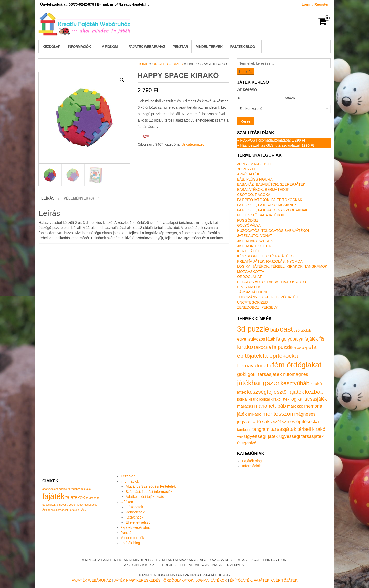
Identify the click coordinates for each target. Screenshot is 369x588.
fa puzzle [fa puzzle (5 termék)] (283, 347)
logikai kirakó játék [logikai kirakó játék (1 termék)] (274, 399)
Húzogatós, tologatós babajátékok (274, 231)
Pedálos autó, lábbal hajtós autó (271, 282)
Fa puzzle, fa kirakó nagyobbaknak (272, 210)
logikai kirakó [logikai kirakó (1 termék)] (248, 399)
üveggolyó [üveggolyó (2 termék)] (247, 443)
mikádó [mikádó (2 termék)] (255, 414)
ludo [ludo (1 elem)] (80, 505)
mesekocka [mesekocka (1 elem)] (90, 505)
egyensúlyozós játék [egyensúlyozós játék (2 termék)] (256, 339)
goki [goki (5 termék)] (242, 374)
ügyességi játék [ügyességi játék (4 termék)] (261, 436)
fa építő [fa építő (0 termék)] (306, 348)
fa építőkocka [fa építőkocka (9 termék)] (280, 356)
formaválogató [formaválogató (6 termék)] (254, 366)
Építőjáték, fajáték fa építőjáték (264, 580)
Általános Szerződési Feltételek (151, 486)
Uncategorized (168, 64)
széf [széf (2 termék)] (277, 422)
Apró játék (248, 174)
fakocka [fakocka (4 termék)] (262, 347)
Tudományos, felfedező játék (268, 297)
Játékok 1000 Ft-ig (255, 246)
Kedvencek (134, 517)
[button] (122, 80)
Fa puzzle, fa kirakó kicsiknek (267, 205)
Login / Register (315, 4)
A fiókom (111, 47)
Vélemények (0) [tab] (79, 198)
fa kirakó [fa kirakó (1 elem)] (91, 498)
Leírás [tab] (48, 198)
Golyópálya (249, 225)
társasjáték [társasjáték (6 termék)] (283, 429)
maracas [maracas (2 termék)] (245, 406)
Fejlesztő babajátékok (261, 215)
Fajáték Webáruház (91, 580)
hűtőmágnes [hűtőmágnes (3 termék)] (296, 374)
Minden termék (209, 47)
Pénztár (180, 47)
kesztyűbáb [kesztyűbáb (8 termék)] (295, 383)
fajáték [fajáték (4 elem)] (53, 496)
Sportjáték (249, 287)
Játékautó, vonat (255, 236)
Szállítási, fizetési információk (149, 492)
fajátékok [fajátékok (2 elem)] (75, 497)
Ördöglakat (249, 277)
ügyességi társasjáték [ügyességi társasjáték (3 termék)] (301, 436)
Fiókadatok (134, 507)
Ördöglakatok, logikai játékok (195, 580)
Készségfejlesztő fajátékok (266, 256)
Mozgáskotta (251, 272)
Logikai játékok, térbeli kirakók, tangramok (282, 266)
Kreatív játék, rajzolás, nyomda (270, 261)
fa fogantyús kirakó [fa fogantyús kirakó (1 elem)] (79, 489)
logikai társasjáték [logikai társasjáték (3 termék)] (309, 399)
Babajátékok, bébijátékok (263, 190)
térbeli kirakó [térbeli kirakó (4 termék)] (311, 429)
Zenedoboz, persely (257, 307)
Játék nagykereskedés (137, 580)
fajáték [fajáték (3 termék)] (311, 339)
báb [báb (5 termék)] (274, 330)
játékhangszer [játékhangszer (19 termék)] (258, 383)
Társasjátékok (252, 292)
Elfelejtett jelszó (138, 522)
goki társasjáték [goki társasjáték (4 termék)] (265, 374)
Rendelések (135, 512)
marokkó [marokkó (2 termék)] (295, 406)
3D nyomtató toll (255, 164)
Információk (81, 47)
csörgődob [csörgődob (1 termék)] (303, 330)
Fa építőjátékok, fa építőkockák (270, 200)
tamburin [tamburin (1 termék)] (244, 430)
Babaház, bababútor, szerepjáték (271, 184)
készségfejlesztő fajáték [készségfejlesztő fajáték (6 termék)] (276, 392)
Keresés (246, 72)
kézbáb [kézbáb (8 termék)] (314, 392)
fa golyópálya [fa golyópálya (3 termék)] (290, 339)
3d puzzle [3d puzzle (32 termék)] (253, 329)
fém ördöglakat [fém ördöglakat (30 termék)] (297, 365)
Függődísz (248, 220)
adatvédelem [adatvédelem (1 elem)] (50, 489)
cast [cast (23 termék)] (286, 329)
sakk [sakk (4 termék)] (267, 421)
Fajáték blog (242, 47)
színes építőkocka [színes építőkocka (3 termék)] (300, 422)
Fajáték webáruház (147, 47)
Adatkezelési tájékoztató (145, 497)
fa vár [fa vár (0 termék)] (297, 348)
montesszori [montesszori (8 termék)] (278, 414)
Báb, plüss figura (255, 179)
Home (143, 64)
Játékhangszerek (255, 241)
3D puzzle (247, 169)
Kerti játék (248, 251)
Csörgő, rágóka (254, 195)
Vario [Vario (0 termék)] (240, 437)
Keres (246, 121)
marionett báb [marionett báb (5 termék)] (270, 406)
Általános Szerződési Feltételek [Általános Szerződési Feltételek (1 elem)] (61, 510)
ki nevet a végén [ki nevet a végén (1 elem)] (66, 505)
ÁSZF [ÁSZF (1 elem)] (85, 510)
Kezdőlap (51, 47)
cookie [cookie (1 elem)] (63, 489)
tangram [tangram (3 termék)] (261, 429)
